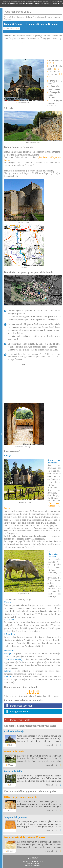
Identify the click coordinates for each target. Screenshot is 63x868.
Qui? (27, 865)
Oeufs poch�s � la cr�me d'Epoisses (25, 837)
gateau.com (37, 861)
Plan (39, 865)
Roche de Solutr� (14, 731)
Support (33, 865)
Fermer (37, 5)
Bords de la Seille (13, 771)
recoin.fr (34, 858)
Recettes (36, 863)
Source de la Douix (14, 751)
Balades (29, 863)
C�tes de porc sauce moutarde (21, 797)
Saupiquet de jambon (15, 817)
